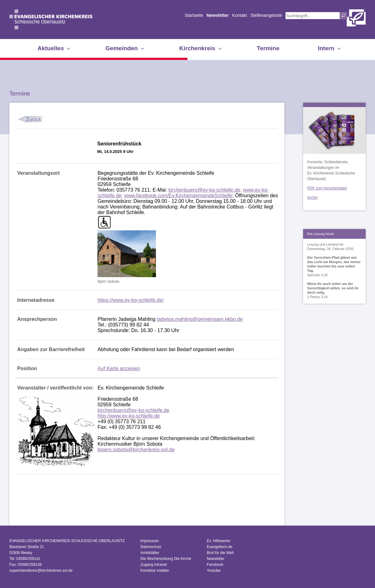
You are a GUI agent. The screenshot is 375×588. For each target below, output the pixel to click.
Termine (268, 48)
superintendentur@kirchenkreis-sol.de (41, 571)
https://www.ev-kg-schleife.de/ (131, 300)
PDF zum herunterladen (327, 188)
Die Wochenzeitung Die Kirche (166, 559)
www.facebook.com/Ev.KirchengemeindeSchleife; (179, 196)
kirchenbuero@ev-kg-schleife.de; (205, 190)
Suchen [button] (343, 16)
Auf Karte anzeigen (119, 368)
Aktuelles (51, 48)
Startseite (194, 15)
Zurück (34, 119)
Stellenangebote (266, 15)
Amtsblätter (150, 553)
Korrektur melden (155, 571)
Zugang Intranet (154, 565)
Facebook (215, 565)
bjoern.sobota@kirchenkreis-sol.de (136, 450)
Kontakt (240, 15)
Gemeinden (121, 48)
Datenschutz (151, 547)
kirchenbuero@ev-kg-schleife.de (133, 410)
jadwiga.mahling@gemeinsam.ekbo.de (200, 319)
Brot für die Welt (220, 553)
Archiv (312, 198)
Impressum (150, 541)
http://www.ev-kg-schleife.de (129, 416)
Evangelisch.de (220, 547)
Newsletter (218, 15)
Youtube (214, 571)
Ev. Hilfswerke (219, 541)
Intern (326, 48)
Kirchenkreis (197, 48)
